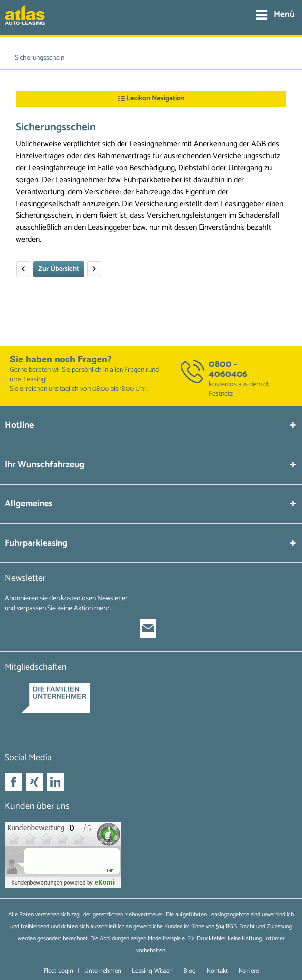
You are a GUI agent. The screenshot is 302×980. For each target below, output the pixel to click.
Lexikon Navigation (151, 99)
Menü (275, 14)
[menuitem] (275, 15)
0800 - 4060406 (228, 369)
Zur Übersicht (59, 269)
